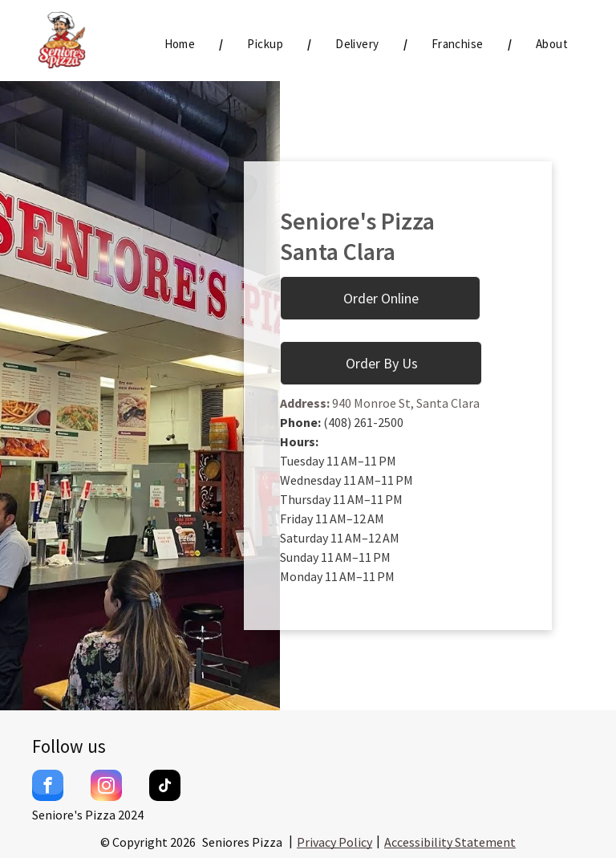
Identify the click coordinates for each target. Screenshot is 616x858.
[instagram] (106, 787)
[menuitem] (182, 45)
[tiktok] (165, 787)
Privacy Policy (334, 842)
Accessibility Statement (450, 842)
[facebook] (48, 787)
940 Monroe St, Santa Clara (405, 403)
